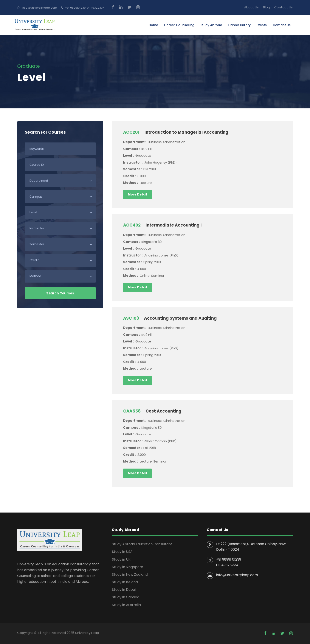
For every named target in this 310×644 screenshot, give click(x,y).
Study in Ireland (125, 582)
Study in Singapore (128, 567)
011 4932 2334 (227, 565)
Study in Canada (126, 597)
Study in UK (121, 559)
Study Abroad (211, 25)
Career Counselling (179, 25)
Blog (267, 7)
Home (153, 25)
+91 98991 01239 (229, 559)
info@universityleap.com (237, 575)
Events (262, 25)
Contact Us (284, 7)
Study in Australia (126, 605)
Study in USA (122, 552)
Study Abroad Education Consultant (142, 544)
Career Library (239, 25)
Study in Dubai (124, 590)
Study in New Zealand (130, 574)
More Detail (137, 194)
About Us (251, 7)
